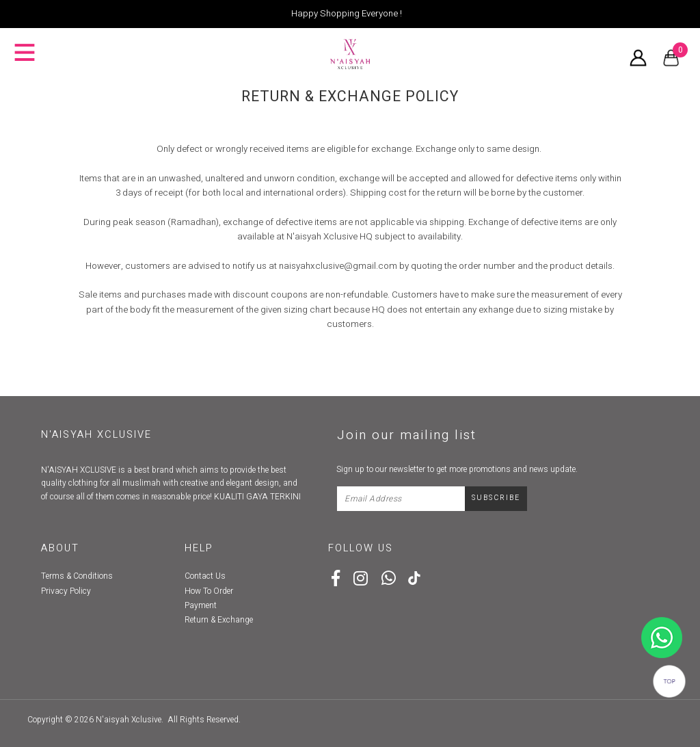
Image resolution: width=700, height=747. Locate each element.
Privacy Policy (66, 591)
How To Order (209, 591)
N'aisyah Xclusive (129, 720)
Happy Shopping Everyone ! (347, 14)
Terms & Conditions (77, 576)
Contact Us (205, 576)
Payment (201, 605)
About (60, 548)
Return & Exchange (219, 620)
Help (199, 548)
